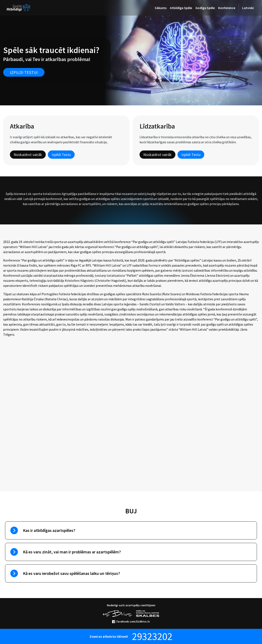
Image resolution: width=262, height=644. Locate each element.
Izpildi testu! (24, 72)
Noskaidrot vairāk (28, 155)
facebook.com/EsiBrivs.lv (131, 621)
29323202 (152, 636)
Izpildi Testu (61, 155)
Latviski (248, 8)
